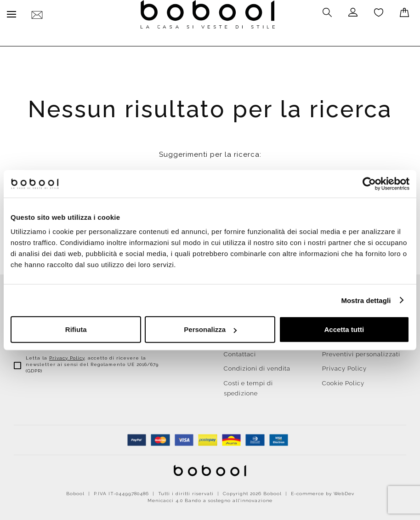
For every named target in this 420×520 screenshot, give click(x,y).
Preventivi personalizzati (361, 352)
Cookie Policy (343, 381)
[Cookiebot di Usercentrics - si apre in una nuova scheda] (369, 183)
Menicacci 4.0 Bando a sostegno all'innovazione (210, 498)
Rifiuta (76, 329)
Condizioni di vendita (257, 366)
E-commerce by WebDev (323, 491)
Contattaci (240, 352)
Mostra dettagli (366, 300)
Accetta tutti (344, 329)
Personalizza (210, 329)
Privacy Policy (67, 356)
